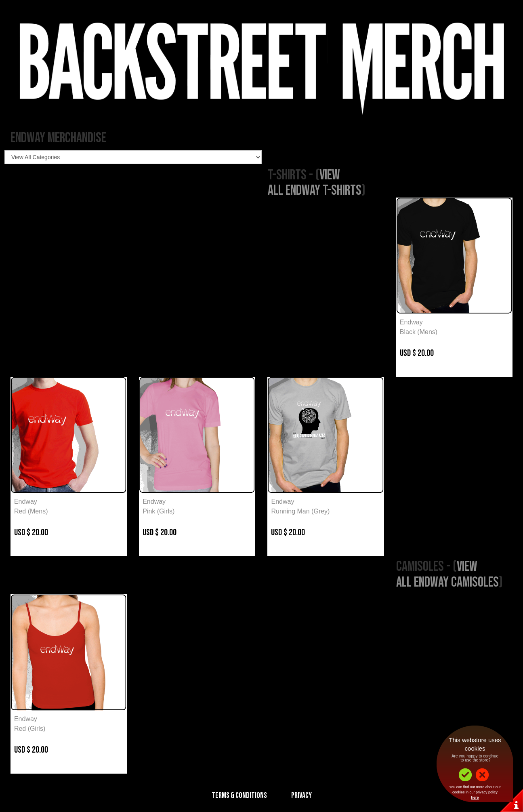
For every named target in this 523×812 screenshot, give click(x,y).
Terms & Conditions (239, 795)
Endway (411, 322)
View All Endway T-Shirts (315, 183)
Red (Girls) (30, 729)
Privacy (301, 795)
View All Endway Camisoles (447, 574)
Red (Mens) (31, 511)
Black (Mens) (419, 332)
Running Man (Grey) (300, 511)
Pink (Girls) (159, 511)
